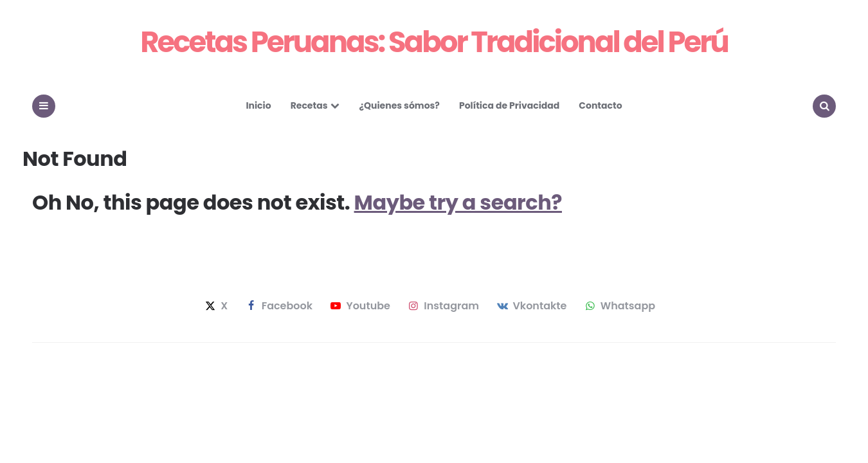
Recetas (309, 105)
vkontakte (531, 306)
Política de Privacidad (509, 105)
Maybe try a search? (458, 202)
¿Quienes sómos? (399, 105)
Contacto (600, 105)
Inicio (258, 105)
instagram (443, 306)
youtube (359, 306)
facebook (278, 306)
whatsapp (619, 306)
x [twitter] (215, 306)
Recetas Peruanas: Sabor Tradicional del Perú (434, 42)
